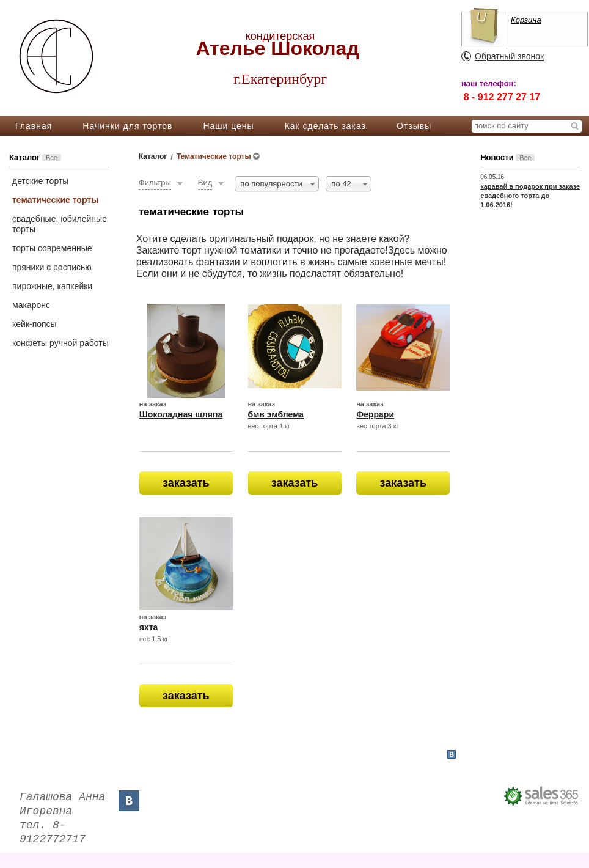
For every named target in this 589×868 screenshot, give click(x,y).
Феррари (375, 414)
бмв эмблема (276, 414)
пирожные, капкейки (52, 286)
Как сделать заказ (325, 126)
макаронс (31, 305)
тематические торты (55, 200)
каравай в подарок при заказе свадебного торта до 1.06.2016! (530, 196)
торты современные (52, 248)
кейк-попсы (35, 324)
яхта (149, 627)
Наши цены (228, 126)
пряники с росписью (52, 267)
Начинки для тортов (127, 126)
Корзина (526, 20)
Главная (34, 126)
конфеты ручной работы (60, 343)
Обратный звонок (509, 56)
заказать (186, 483)
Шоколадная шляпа (181, 414)
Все (52, 158)
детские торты (40, 181)
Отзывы (414, 126)
